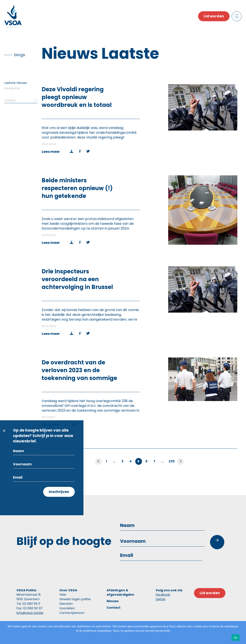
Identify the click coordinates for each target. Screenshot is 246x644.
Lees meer (51, 152)
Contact (114, 608)
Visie (63, 595)
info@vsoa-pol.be (30, 613)
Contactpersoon (72, 613)
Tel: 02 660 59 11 (28, 604)
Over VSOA (68, 590)
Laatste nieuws (16, 83)
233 (172, 461)
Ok (235, 638)
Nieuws (113, 601)
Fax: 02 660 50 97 (30, 608)
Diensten (66, 604)
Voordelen (67, 608)
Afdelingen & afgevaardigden (120, 592)
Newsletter (12, 88)
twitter (161, 599)
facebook (163, 595)
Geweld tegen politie (75, 599)
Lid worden (214, 16)
